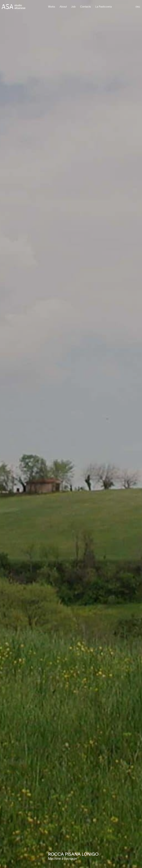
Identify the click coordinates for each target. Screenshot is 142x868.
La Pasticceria (104, 7)
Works (52, 7)
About (63, 7)
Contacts (85, 7)
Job (73, 7)
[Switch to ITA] (133, 7)
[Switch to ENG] (138, 7)
